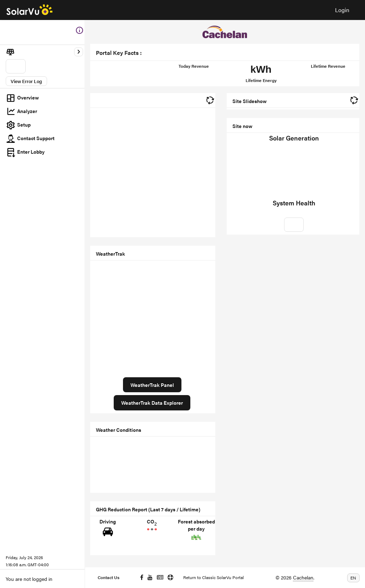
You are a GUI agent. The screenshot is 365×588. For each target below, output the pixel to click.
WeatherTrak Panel (152, 385)
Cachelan (303, 577)
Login (342, 10)
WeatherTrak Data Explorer (152, 403)
